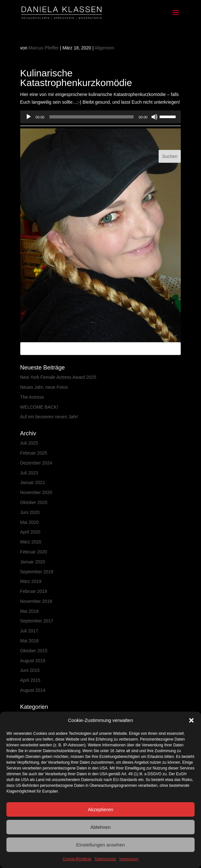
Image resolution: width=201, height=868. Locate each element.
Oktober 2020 (34, 502)
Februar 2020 (34, 552)
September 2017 (37, 621)
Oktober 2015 (34, 651)
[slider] (92, 117)
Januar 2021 (33, 482)
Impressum (129, 859)
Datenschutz (105, 859)
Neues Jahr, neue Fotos (44, 387)
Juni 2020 (30, 512)
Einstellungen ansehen (100, 845)
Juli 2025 (29, 443)
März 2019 (31, 581)
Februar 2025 (34, 453)
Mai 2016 (30, 641)
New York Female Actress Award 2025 (58, 377)
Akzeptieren (100, 809)
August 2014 (33, 690)
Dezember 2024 (36, 463)
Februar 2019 (34, 591)
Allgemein (105, 48)
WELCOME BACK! (39, 407)
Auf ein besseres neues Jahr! (49, 417)
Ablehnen (100, 827)
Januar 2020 (33, 562)
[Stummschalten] (154, 117)
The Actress (32, 397)
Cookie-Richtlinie (77, 859)
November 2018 (36, 601)
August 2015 (33, 661)
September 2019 (37, 572)
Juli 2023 (29, 473)
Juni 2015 (30, 670)
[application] (101, 117)
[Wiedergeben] (29, 117)
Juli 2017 (29, 631)
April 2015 (30, 680)
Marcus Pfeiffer (44, 48)
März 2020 (31, 542)
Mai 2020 (30, 522)
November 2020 (36, 492)
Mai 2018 (30, 611)
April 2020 (30, 532)
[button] (191, 720)
